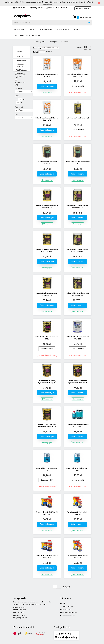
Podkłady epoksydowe (22, 69)
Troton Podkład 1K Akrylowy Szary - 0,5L (47, 469)
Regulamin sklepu (19, 615)
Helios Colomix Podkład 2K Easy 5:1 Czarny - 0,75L (78, 75)
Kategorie (19, 29)
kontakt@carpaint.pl (68, 637)
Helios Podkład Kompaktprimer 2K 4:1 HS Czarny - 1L (47, 250)
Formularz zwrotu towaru (69, 613)
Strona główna (40, 42)
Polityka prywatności (20, 618)
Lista (90, 48)
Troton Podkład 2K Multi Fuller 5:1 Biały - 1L (78, 513)
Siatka (86, 48)
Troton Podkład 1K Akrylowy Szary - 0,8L (78, 469)
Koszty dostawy (37, 8)
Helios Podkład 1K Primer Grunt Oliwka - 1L (47, 163)
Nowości (78, 29)
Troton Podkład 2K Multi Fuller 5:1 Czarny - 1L (78, 557)
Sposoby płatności (66, 606)
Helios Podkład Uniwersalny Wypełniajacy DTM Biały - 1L (47, 382)
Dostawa (18, 627)
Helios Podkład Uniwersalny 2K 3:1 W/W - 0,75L (78, 338)
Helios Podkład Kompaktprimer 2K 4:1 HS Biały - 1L (47, 207)
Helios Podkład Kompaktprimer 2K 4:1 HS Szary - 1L (47, 294)
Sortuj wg (37, 48)
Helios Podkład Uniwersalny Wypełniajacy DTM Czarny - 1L (78, 382)
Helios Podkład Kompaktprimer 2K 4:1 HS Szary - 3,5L (78, 294)
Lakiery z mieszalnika (41, 29)
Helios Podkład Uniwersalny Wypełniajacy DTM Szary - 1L (47, 426)
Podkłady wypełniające (21, 60)
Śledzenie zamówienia (68, 616)
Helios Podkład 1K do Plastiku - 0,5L (78, 118)
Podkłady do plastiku (21, 75)
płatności (29, 627)
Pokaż (36, 52)
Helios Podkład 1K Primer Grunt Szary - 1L (78, 163)
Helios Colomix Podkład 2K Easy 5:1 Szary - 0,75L (47, 119)
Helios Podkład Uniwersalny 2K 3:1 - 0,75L (47, 338)
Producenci (63, 29)
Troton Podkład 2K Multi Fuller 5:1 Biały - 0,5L (47, 513)
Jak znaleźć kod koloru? (27, 36)
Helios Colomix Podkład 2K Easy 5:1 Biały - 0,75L (47, 75)
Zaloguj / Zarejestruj (83, 8)
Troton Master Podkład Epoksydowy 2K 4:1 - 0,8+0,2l (78, 426)
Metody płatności (20, 8)
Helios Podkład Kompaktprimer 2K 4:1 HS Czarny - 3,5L (78, 250)
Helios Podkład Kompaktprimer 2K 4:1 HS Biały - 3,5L (78, 207)
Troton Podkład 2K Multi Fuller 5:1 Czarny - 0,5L (47, 557)
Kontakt (50, 8)
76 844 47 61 (62, 8)
